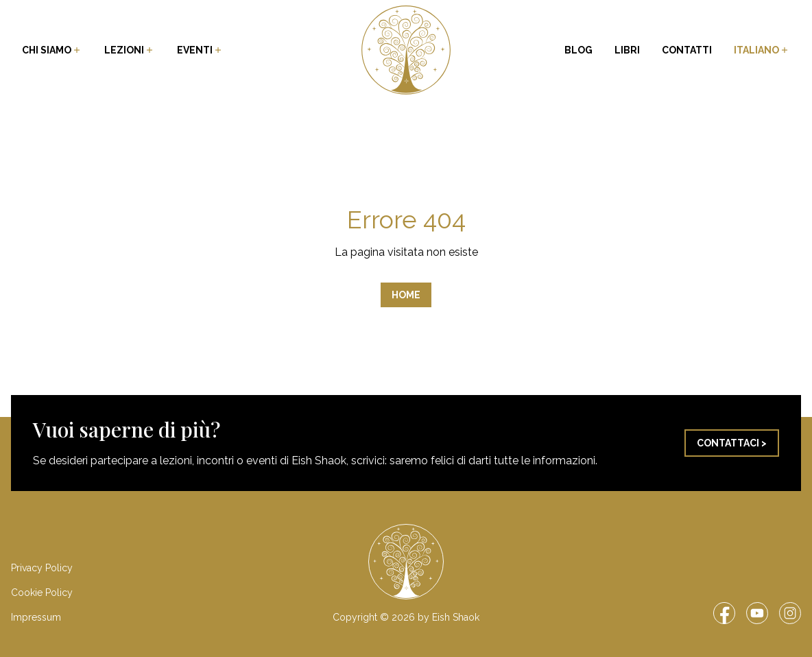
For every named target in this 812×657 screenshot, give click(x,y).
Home (406, 295)
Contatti (687, 50)
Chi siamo (52, 50)
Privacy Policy (42, 568)
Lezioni (130, 50)
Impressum (36, 617)
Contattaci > (732, 443)
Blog (578, 50)
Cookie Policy (42, 593)
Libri (627, 50)
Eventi (200, 50)
